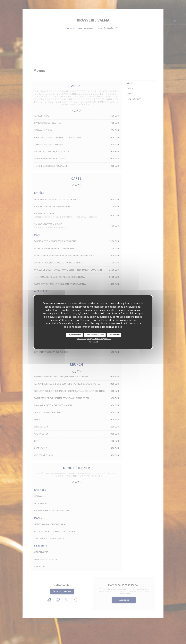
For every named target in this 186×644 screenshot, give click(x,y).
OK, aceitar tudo (74, 335)
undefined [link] (94, 342)
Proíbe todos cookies (95, 335)
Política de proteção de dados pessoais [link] (94, 339)
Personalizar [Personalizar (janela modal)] (114, 335)
